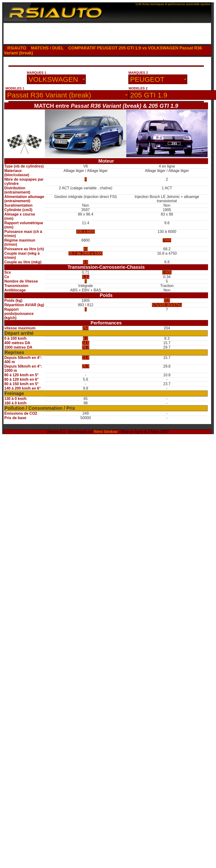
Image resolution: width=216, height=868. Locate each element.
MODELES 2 (138, 88)
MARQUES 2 (138, 73)
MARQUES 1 (37, 73)
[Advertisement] (107, 35)
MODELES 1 (15, 88)
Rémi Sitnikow (106, 432)
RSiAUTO (17, 48)
